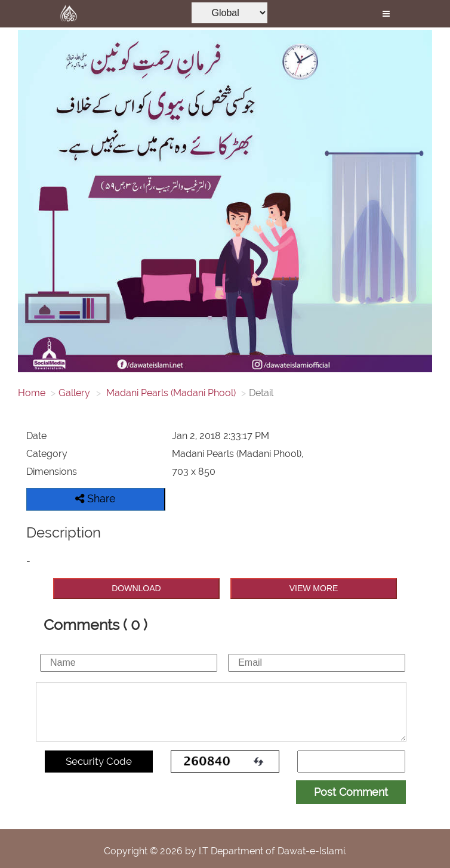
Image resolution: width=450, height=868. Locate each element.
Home (32, 393)
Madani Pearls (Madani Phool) (170, 393)
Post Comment (351, 792)
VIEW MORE (314, 588)
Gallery (74, 393)
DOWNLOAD (136, 588)
